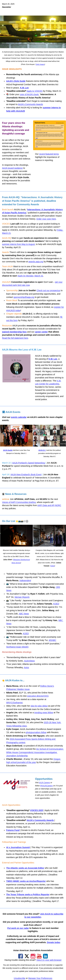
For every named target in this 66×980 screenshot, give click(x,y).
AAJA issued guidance (12, 168)
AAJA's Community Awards (30, 104)
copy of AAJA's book (29, 94)
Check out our (43, 290)
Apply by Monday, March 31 (30, 276)
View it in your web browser (49, 960)
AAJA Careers (44, 783)
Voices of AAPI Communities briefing (19, 502)
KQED (52, 566)
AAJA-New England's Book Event (26, 475)
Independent (25, 580)
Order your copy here (46, 219)
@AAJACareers (46, 786)
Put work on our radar (18, 928)
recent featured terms (49, 154)
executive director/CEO (38, 696)
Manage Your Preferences (40, 978)
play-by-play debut (39, 706)
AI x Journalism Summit (18, 847)
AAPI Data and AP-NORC (49, 505)
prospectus (55, 290)
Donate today (53, 942)
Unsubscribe (20, 978)
